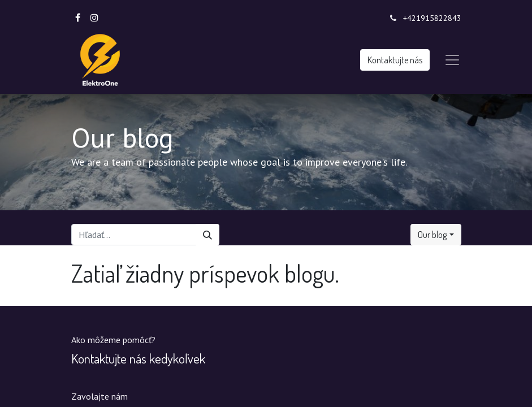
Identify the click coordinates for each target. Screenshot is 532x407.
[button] (436, 235)
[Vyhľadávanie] (207, 235)
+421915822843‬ (432, 18)
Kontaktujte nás (395, 60)
